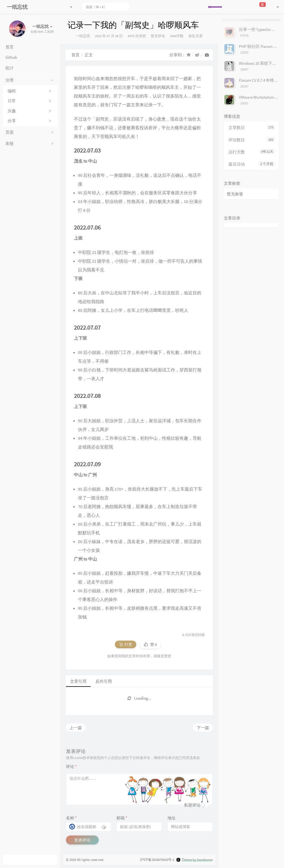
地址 (172, 818)
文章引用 (78, 681)
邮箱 (122, 818)
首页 (76, 55)
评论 (71, 766)
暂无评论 (158, 36)
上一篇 (76, 728)
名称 (71, 818)
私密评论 (192, 805)
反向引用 (104, 681)
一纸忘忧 (83, 36)
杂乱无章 (196, 36)
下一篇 (203, 728)
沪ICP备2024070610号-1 (157, 860)
